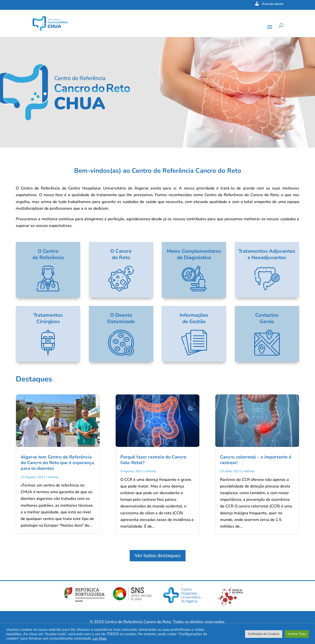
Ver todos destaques (158, 556)
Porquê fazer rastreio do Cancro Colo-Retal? (153, 460)
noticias (53, 477)
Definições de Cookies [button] (264, 634)
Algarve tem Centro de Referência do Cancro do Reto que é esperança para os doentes (57, 463)
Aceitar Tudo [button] (297, 634)
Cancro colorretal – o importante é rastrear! (256, 460)
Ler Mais (100, 638)
